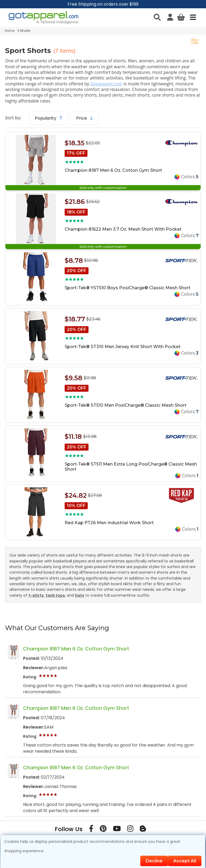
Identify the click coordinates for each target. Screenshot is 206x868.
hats (80, 595)
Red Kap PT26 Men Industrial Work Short (109, 523)
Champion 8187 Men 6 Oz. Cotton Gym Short (113, 170)
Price (84, 118)
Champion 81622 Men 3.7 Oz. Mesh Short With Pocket (123, 229)
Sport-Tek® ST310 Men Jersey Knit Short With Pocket (123, 347)
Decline (154, 861)
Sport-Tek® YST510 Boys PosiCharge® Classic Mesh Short (128, 288)
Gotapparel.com (106, 84)
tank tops (55, 595)
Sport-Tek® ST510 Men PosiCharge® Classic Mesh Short (126, 405)
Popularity (49, 118)
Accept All (185, 861)
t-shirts (36, 595)
